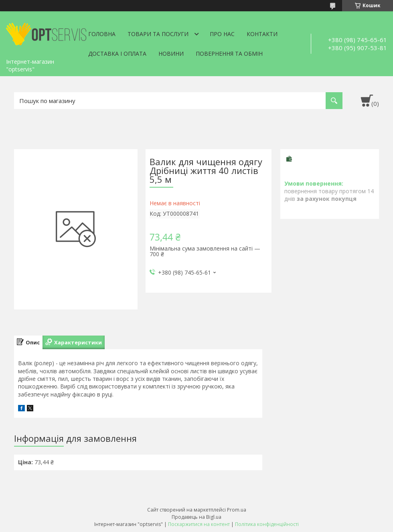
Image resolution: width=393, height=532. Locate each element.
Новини (171, 54)
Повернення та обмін (229, 54)
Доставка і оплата (117, 54)
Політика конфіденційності (267, 524)
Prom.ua (237, 510)
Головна (102, 34)
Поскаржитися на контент (199, 524)
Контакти (262, 34)
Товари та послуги (158, 34)
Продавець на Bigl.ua (196, 517)
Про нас (222, 34)
